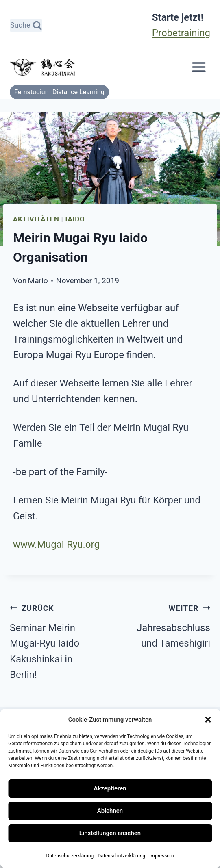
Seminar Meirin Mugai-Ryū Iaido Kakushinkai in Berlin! (55, 640)
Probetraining (181, 33)
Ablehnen (110, 811)
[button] (208, 720)
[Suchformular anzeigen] (26, 25)
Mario (38, 281)
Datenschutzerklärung (70, 856)
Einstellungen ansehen (110, 833)
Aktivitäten (36, 219)
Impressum (161, 856)
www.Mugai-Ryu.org (56, 545)
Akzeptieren (110, 788)
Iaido (75, 219)
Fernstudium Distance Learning (59, 92)
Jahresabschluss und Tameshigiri (165, 625)
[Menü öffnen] (199, 67)
